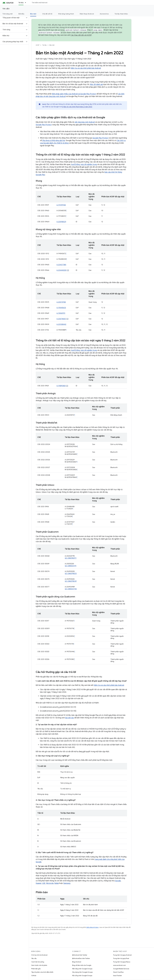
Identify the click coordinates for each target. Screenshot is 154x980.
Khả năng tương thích (66, 14)
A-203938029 (61, 222)
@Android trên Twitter (80, 955)
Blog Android (77, 962)
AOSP (38, 45)
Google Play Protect (44, 125)
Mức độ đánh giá (96, 84)
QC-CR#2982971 (71, 558)
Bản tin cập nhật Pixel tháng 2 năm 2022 (78, 107)
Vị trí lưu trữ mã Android (39, 955)
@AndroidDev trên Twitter (81, 958)
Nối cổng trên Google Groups (82, 976)
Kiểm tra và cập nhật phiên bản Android (86, 68)
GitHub (34, 976)
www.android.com (120, 965)
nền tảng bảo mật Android (85, 122)
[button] (13, 18)
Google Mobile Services (121, 969)
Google (118, 881)
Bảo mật (52, 45)
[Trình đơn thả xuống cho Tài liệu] (26, 3)
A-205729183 (61, 302)
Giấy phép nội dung (92, 927)
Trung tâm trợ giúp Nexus (122, 962)
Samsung (67, 883)
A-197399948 (61, 205)
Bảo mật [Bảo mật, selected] (33, 14)
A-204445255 (61, 270)
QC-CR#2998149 (71, 581)
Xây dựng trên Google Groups (82, 972)
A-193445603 (61, 308)
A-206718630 (61, 319)
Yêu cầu (34, 958)
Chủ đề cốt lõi (47, 14)
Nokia (56, 883)
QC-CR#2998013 (71, 574)
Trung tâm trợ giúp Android (122, 955)
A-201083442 (61, 324)
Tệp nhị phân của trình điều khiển (42, 972)
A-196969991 (61, 313)
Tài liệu (6, 9)
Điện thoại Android (87, 14)
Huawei (38, 883)
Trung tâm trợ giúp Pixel (121, 958)
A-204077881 (61, 265)
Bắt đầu (21, 14)
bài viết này (70, 718)
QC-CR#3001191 (71, 566)
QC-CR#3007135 (71, 589)
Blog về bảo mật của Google (82, 965)
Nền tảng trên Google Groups (82, 969)
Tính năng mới (8, 14)
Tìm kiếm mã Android (40, 3)
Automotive (104, 14)
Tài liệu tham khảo (121, 14)
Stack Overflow (118, 972)
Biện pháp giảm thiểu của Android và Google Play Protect (74, 94)
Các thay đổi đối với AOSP (81, 35)
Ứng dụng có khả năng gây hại (54, 141)
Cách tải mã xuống (38, 962)
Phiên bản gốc (36, 969)
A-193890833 (61, 386)
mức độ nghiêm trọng (89, 164)
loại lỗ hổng (76, 164)
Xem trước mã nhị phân (39, 965)
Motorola (50, 883)
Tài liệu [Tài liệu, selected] (21, 3)
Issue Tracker (117, 976)
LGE (44, 883)
